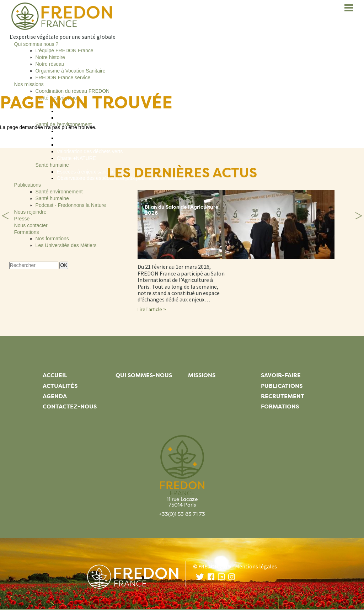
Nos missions (29, 84)
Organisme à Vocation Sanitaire (71, 71)
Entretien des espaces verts (88, 138)
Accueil (55, 375)
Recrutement (283, 396)
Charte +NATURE (77, 158)
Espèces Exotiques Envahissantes (95, 145)
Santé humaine (52, 165)
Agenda (55, 396)
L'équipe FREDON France (65, 50)
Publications (28, 185)
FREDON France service (63, 77)
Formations (280, 406)
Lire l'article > (152, 309)
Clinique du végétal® (80, 118)
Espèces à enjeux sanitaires (88, 172)
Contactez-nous (70, 406)
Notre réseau (50, 64)
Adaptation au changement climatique (98, 131)
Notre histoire (50, 57)
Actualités (60, 386)
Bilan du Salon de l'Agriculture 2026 (182, 210)
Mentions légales (256, 566)
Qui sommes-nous (144, 375)
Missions (202, 375)
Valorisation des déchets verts (90, 151)
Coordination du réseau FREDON (73, 91)
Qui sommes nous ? (36, 44)
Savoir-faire (281, 375)
